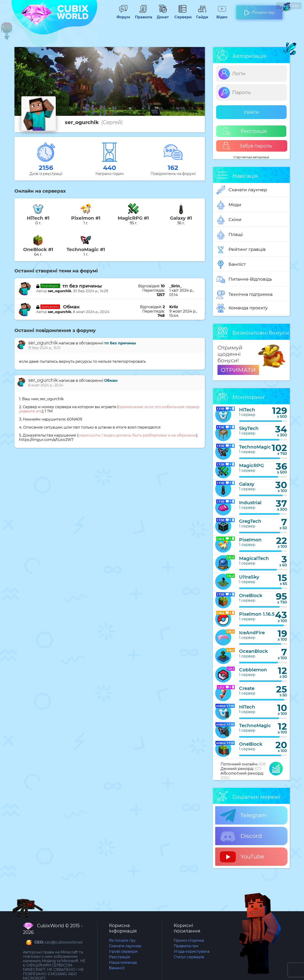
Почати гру (259, 11)
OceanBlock (254, 651)
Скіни (229, 220)
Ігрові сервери (123, 951)
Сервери (182, 15)
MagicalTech (254, 558)
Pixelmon (250, 540)
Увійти (251, 112)
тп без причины (82, 286)
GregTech (250, 521)
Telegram (243, 816)
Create (247, 688)
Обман (71, 307)
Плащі (230, 235)
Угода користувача (192, 951)
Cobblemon (253, 670)
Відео (222, 15)
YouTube (242, 857)
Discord (241, 836)
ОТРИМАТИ (238, 370)
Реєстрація (245, 131)
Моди (229, 205)
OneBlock (251, 595)
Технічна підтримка (244, 295)
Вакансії (117, 968)
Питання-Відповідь (244, 280)
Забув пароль (247, 146)
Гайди (202, 15)
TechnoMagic (255, 447)
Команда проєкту (242, 308)
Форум (123, 15)
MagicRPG (251, 465)
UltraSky (249, 577)
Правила (143, 15)
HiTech (247, 410)
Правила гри (186, 946)
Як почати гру (122, 940)
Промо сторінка (189, 940)
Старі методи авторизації (251, 157)
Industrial (250, 503)
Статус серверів (189, 957)
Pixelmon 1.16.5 (257, 614)
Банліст (231, 265)
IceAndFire (252, 633)
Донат (163, 15)
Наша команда (123, 962)
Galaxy (247, 484)
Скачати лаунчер (242, 190)
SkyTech (249, 428)
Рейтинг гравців (241, 250)
